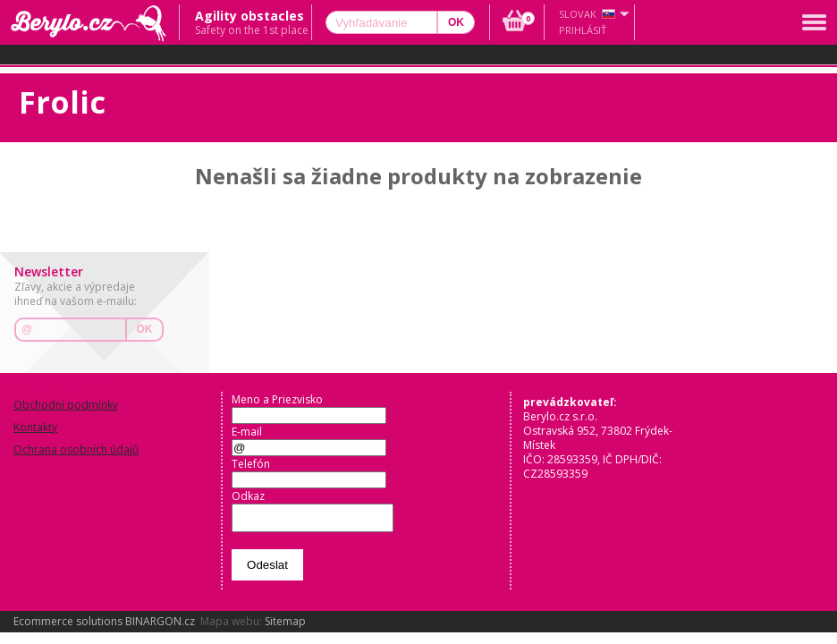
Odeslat (267, 570)
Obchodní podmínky (66, 405)
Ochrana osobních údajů (76, 449)
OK (145, 329)
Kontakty (35, 427)
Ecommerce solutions (68, 627)
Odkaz (248, 496)
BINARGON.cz (160, 627)
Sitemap (285, 627)
